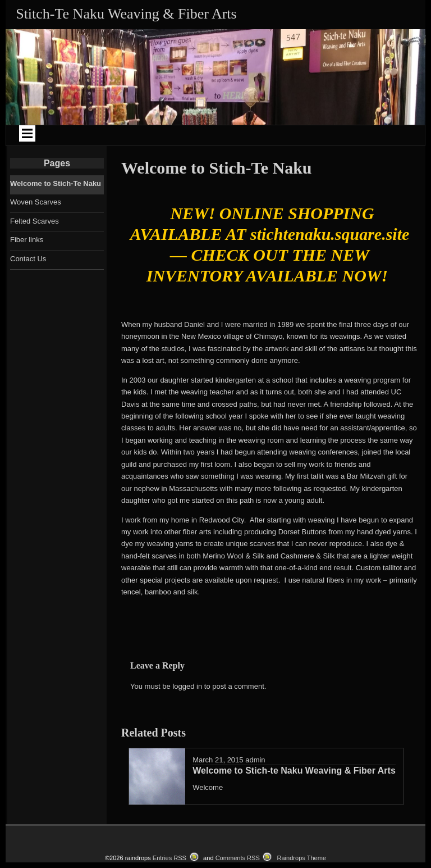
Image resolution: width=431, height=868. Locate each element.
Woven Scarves (161, 137)
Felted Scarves (232, 137)
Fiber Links (384, 137)
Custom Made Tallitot (308, 137)
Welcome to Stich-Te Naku (73, 137)
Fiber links (27, 279)
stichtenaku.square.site (330, 273)
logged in (187, 726)
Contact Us (203, 169)
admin (255, 799)
